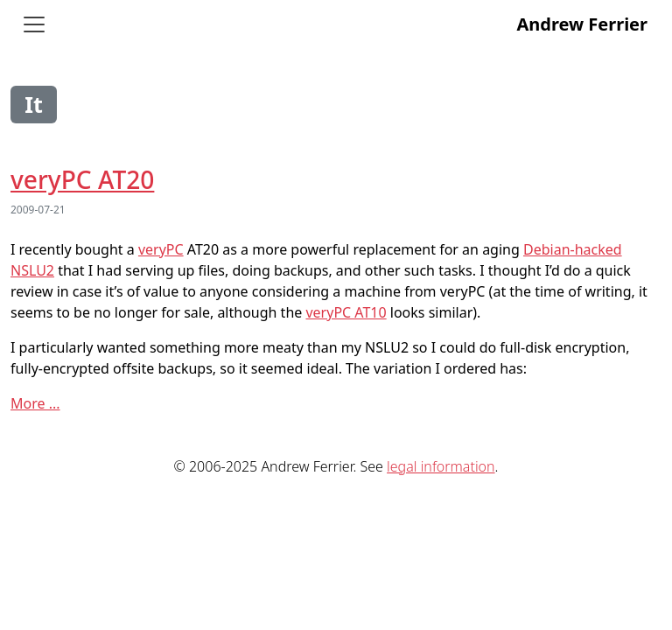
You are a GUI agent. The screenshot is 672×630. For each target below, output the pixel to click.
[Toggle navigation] (34, 24)
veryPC (161, 249)
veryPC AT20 (82, 179)
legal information (441, 466)
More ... (35, 403)
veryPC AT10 (346, 312)
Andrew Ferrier (582, 24)
